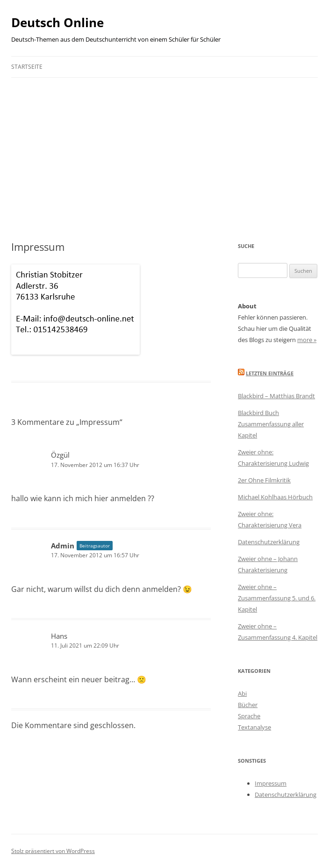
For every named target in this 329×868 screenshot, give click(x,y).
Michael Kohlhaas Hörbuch (275, 497)
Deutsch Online (57, 22)
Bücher (248, 705)
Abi (242, 693)
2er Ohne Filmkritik (264, 480)
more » (307, 340)
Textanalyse (254, 727)
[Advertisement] (164, 148)
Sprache (249, 716)
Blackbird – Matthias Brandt (276, 396)
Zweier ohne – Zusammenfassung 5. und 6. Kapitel (277, 598)
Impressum (271, 783)
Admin (63, 546)
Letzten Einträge (270, 373)
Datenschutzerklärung (269, 542)
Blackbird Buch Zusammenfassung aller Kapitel (271, 424)
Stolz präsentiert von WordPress (53, 851)
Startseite (27, 67)
